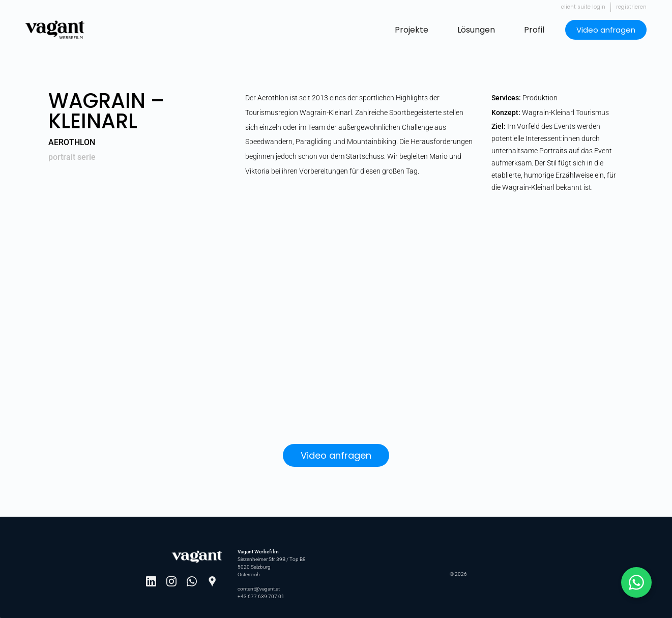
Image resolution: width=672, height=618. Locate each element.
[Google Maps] (212, 581)
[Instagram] (171, 581)
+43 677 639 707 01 (261, 596)
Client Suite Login (583, 7)
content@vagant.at (259, 589)
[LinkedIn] (151, 581)
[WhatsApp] (192, 581)
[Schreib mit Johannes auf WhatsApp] (636, 582)
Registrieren (631, 7)
